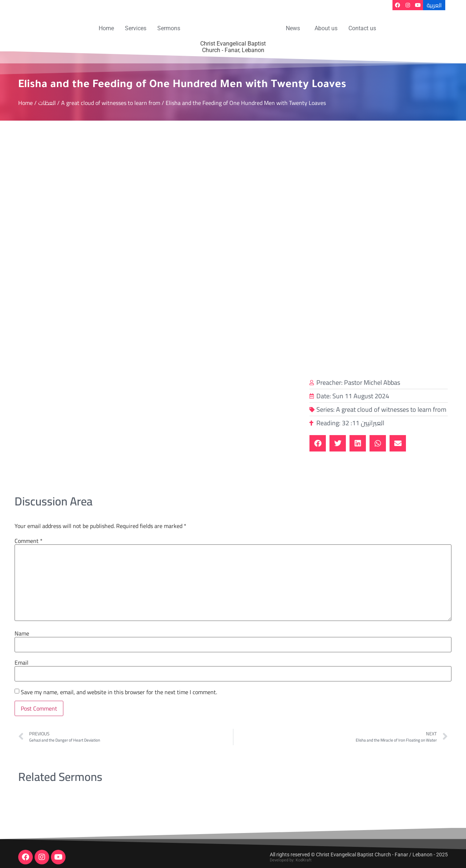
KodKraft (304, 860)
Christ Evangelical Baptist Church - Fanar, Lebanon (233, 47)
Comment (29, 541)
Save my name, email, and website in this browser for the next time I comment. (119, 692)
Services (136, 28)
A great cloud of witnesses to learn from (111, 103)
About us (326, 28)
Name (22, 633)
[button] (295, 28)
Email (21, 662)
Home (106, 28)
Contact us (362, 28)
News (293, 28)
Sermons (169, 28)
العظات (47, 103)
